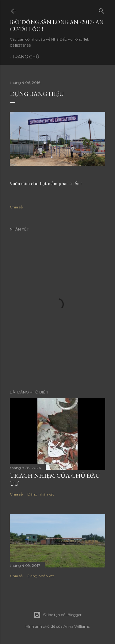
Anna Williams (77, 626)
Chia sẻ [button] (16, 207)
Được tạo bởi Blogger (57, 615)
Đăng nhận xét (41, 494)
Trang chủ (26, 57)
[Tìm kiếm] (102, 10)
